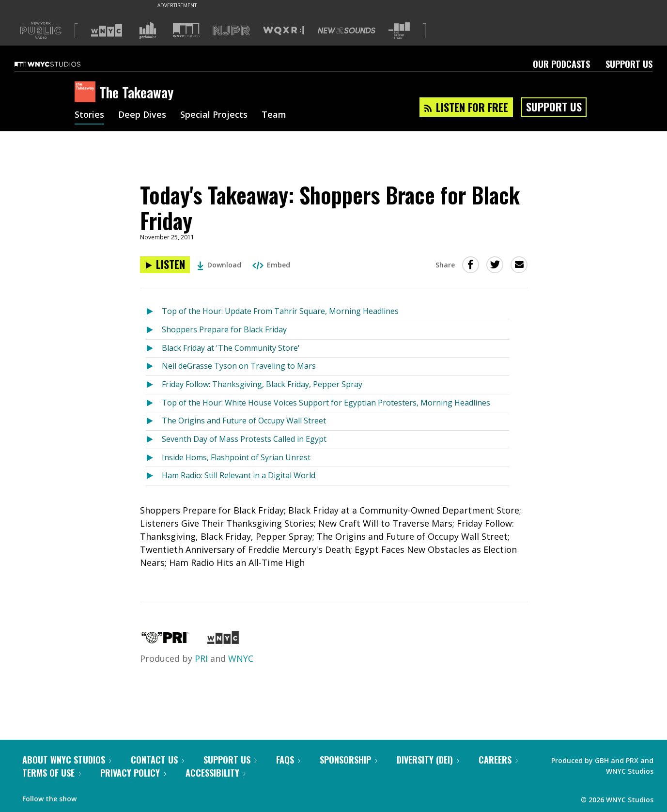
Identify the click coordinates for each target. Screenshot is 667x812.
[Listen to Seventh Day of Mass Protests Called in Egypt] (154, 440)
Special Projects (214, 115)
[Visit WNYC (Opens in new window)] (107, 31)
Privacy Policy (133, 773)
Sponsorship (349, 760)
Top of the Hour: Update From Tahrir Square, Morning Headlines (280, 311)
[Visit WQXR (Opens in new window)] (284, 31)
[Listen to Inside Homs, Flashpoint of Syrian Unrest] (154, 458)
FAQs (288, 760)
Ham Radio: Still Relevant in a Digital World (239, 475)
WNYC (241, 658)
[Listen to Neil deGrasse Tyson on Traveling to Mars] (154, 367)
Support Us (629, 64)
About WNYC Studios (67, 760)
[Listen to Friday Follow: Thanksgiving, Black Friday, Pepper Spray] (154, 385)
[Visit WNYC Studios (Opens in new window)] (186, 30)
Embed (271, 265)
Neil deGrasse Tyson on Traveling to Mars (239, 366)
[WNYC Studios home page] (60, 64)
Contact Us (157, 760)
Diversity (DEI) (428, 760)
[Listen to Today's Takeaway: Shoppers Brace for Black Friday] (165, 265)
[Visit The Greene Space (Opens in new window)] (399, 31)
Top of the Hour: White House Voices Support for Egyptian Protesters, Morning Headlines (326, 403)
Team (274, 115)
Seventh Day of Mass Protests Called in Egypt (244, 439)
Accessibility (216, 773)
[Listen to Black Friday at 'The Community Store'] (154, 349)
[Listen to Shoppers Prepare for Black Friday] (154, 330)
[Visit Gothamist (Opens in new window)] (148, 31)
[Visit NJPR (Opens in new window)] (231, 31)
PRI (201, 658)
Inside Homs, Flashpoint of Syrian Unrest (236, 457)
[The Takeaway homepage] (87, 93)
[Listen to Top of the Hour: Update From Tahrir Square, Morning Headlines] (154, 312)
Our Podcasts (561, 64)
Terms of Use (52, 773)
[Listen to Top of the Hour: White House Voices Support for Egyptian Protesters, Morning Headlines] (154, 403)
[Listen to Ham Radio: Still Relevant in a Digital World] (154, 476)
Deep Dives (142, 115)
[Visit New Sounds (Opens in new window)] (347, 31)
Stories (89, 115)
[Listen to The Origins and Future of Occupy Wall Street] (154, 421)
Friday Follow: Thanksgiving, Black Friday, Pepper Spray (262, 384)
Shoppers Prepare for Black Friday (224, 329)
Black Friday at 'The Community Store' (231, 348)
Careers (498, 760)
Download (219, 265)
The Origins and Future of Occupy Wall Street (244, 421)
